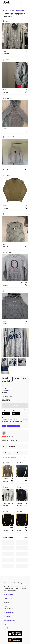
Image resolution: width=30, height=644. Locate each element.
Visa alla (26, 458)
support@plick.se (9, 612)
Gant (8, 390)
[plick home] (6, 3)
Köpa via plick (10, 447)
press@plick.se (8, 628)
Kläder (17, 10)
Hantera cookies (9, 594)
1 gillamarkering (9, 396)
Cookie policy (8, 598)
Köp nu (15, 406)
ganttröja (17, 426)
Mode (13, 10)
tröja (4, 426)
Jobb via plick (8, 616)
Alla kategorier (6, 10)
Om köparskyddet (11, 453)
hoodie (10, 426)
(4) (14, 437)
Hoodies (23, 10)
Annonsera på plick (9, 620)
